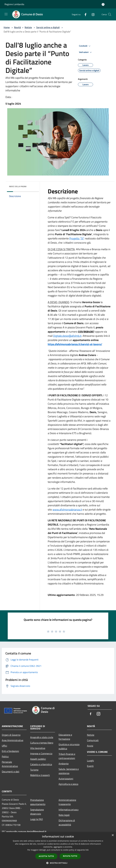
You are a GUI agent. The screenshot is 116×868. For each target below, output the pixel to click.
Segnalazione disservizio (37, 812)
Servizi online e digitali (48, 27)
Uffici (4, 746)
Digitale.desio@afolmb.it (67, 336)
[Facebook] (84, 14)
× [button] (113, 835)
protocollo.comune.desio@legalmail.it (26, 831)
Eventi (90, 766)
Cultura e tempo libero (42, 743)
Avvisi (90, 746)
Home (7, 27)
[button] (58, 863)
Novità (17, 27)
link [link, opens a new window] (87, 850)
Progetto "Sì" (77, 238)
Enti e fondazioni (10, 751)
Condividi (85, 46)
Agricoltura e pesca (68, 784)
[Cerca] (110, 14)
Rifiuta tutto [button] (70, 856)
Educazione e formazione (65, 737)
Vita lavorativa (38, 748)
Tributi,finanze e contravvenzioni (67, 756)
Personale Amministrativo (10, 764)
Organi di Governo (11, 735)
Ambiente (64, 764)
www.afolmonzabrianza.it (67, 510)
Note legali (64, 815)
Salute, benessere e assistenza (69, 771)
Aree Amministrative (13, 740)
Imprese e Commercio (41, 753)
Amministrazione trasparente (67, 802)
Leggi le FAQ (37, 819)
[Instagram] (92, 14)
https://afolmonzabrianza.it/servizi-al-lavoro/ (75, 344)
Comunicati (93, 740)
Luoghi (90, 761)
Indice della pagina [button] (18, 186)
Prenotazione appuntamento (38, 802)
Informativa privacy (69, 810)
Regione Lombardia (14, 4)
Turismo (34, 770)
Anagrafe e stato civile (42, 737)
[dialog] (58, 850)
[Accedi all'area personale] (103, 4)
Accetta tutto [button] (46, 856)
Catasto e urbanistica (41, 764)
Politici (5, 756)
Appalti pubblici (38, 759)
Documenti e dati (11, 772)
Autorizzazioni (66, 779)
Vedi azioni (86, 52)
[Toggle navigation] (6, 14)
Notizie (28, 27)
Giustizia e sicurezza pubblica (69, 746)
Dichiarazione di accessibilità (67, 822)
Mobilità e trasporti (40, 775)
